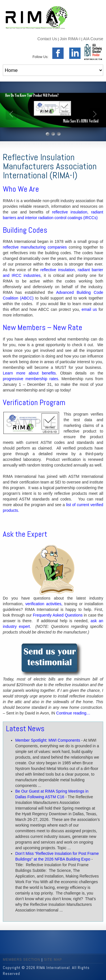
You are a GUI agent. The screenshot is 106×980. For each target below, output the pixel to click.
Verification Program (34, 402)
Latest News (25, 728)
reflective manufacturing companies (35, 247)
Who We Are (21, 189)
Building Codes (25, 230)
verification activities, (44, 604)
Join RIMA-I (70, 39)
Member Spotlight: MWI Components (48, 740)
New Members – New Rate (43, 327)
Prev (11, 114)
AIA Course (93, 39)
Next (95, 114)
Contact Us (47, 39)
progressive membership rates (31, 379)
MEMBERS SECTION (21, 960)
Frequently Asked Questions (58, 615)
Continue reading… (73, 713)
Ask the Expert (25, 534)
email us (89, 309)
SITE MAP (53, 960)
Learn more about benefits (29, 373)
